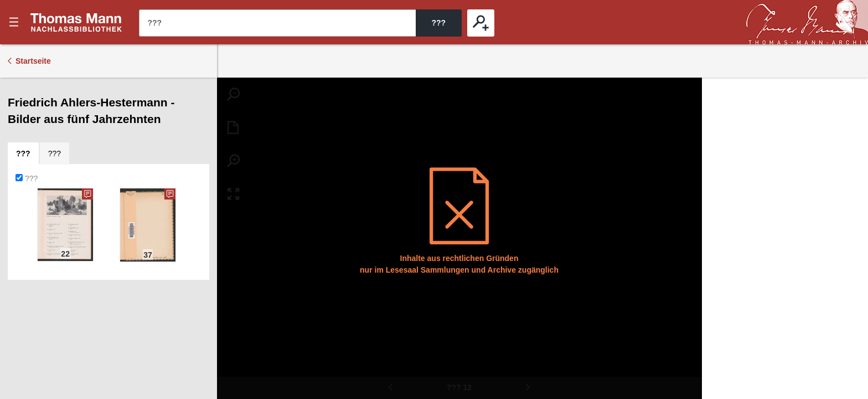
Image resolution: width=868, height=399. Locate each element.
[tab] (23, 154)
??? (76, 22)
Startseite (33, 61)
